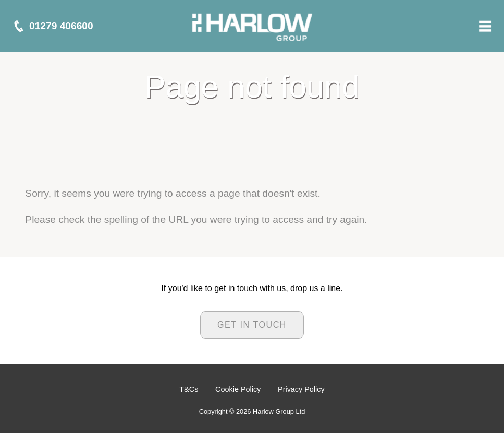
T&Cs (189, 389)
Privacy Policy (301, 389)
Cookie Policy (238, 389)
